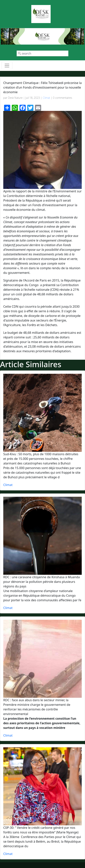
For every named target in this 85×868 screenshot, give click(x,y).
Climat (46, 98)
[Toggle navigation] (7, 66)
